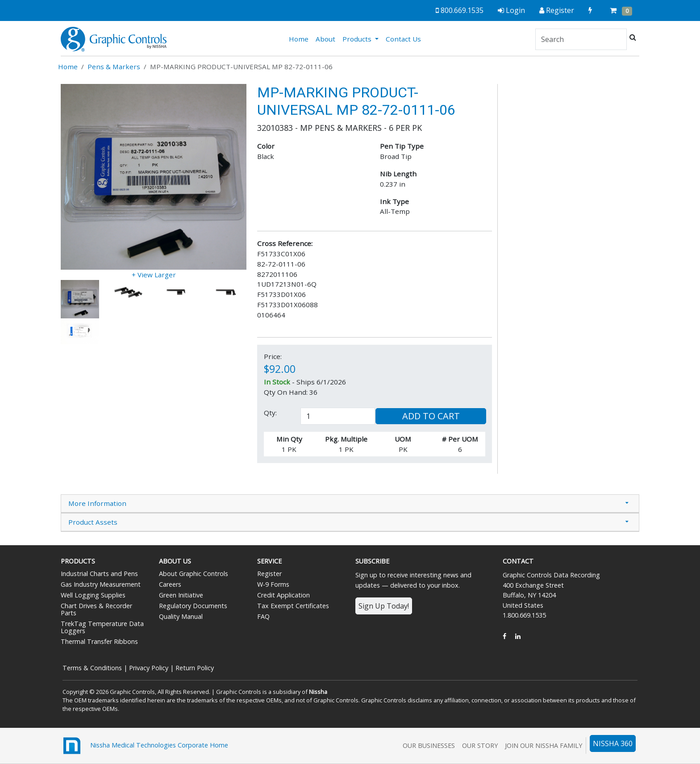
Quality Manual (181, 616)
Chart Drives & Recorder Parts (96, 609)
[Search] (581, 39)
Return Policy (195, 668)
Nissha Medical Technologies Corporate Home (144, 746)
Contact (518, 561)
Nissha (318, 692)
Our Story (480, 745)
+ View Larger (154, 275)
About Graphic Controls (194, 574)
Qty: (270, 413)
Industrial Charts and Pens (99, 574)
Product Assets (93, 522)
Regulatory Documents (193, 606)
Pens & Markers (114, 67)
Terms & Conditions (92, 668)
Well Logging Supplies (93, 595)
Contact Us (403, 39)
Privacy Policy (149, 668)
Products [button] (358, 39)
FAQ (263, 616)
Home (300, 38)
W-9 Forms (273, 584)
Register (269, 574)
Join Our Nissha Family (544, 745)
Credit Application (283, 595)
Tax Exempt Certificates (293, 606)
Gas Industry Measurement (101, 584)
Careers (170, 584)
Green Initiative (181, 595)
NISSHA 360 (613, 743)
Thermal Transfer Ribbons (99, 641)
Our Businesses (429, 745)
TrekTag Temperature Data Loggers (102, 627)
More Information (97, 503)
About (325, 39)
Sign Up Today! (384, 606)
